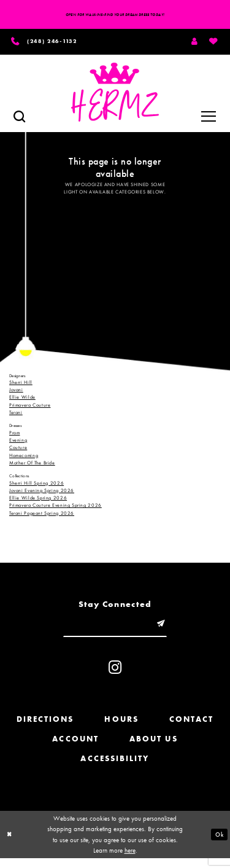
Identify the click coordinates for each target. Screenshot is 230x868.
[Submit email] (170, 631)
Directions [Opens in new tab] (45, 729)
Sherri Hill (21, 387)
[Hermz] (115, 98)
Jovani (16, 394)
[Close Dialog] (10, 844)
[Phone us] (55, 45)
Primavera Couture (30, 410)
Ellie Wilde (22, 402)
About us (154, 749)
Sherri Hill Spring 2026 (36, 488)
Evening (18, 445)
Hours (121, 729)
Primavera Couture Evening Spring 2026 (56, 510)
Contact (192, 729)
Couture (18, 452)
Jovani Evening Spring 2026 (42, 495)
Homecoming (24, 460)
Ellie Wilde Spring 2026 (38, 502)
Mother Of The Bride (32, 467)
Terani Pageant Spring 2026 (42, 518)
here (130, 860)
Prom (14, 437)
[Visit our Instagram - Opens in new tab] (115, 677)
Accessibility (115, 768)
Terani (16, 417)
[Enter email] (115, 631)
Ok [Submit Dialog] (218, 845)
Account (75, 749)
